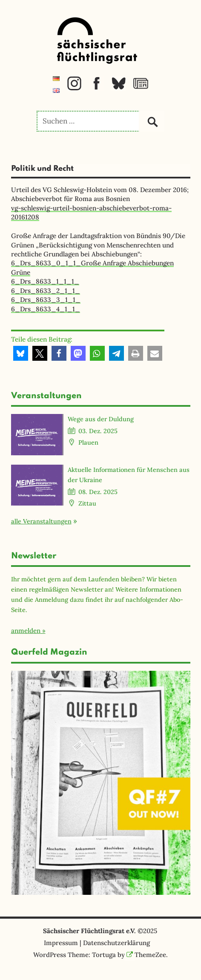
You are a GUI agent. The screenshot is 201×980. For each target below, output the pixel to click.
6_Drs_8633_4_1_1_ (46, 309)
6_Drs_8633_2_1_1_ (46, 291)
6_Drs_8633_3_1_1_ (46, 300)
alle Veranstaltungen (41, 521)
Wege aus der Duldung (101, 419)
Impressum (61, 943)
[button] (21, 353)
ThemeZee (146, 955)
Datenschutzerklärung (116, 943)
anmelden (26, 631)
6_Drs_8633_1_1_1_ (45, 281)
